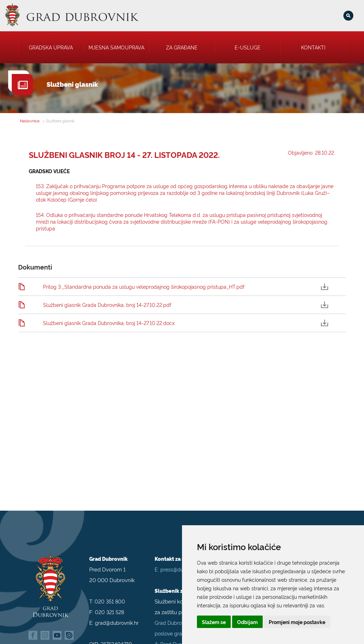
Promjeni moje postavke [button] (297, 622)
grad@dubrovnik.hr (117, 616)
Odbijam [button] (247, 622)
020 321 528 (109, 605)
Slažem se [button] (214, 622)
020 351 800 (110, 595)
